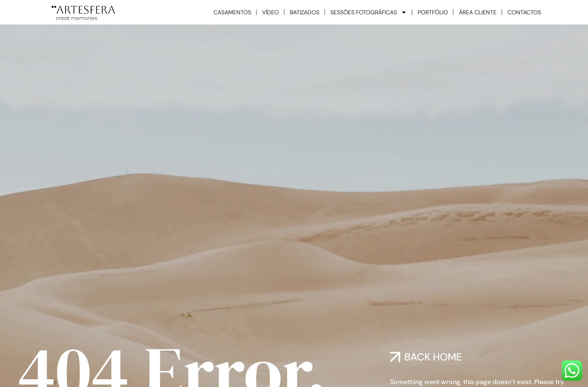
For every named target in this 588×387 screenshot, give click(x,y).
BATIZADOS (305, 12)
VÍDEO (271, 12)
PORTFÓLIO (433, 12)
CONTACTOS (524, 12)
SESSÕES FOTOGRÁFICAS (369, 12)
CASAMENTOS (232, 12)
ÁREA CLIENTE (478, 12)
